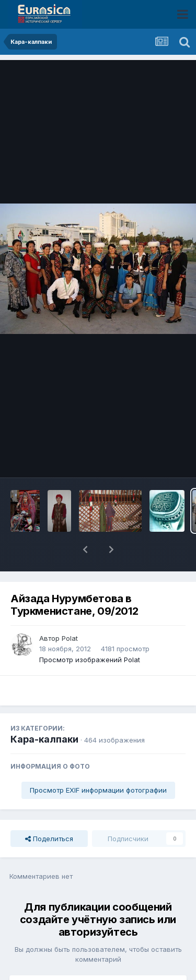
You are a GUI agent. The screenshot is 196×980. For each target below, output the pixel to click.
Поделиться (49, 811)
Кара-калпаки (44, 712)
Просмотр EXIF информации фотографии (98, 763)
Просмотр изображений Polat (90, 632)
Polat (70, 611)
